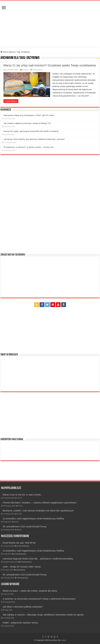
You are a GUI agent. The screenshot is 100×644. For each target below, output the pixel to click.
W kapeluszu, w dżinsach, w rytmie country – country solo (29, 147)
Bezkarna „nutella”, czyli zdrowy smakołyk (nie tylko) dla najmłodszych (38, 511)
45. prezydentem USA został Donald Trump (25, 526)
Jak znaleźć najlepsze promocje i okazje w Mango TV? (27, 123)
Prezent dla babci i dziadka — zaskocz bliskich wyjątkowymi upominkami (40, 503)
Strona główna (8, 52)
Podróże (25, 70)
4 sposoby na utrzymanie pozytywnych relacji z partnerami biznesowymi (39, 599)
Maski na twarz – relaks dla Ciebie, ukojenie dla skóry (30, 591)
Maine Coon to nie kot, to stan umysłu (22, 495)
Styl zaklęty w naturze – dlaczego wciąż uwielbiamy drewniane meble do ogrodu (43, 615)
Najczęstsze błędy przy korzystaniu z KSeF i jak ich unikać (29, 115)
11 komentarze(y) (23, 546)
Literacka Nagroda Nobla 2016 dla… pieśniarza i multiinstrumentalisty (38, 559)
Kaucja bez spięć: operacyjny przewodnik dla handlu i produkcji (31, 131)
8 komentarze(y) (26, 562)
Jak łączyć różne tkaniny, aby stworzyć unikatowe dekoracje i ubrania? (34, 139)
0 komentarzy (37, 70)
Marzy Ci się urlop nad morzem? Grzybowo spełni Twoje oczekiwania (50, 65)
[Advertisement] (50, 40)
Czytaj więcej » (11, 101)
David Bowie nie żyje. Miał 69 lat (19, 543)
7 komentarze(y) (22, 578)
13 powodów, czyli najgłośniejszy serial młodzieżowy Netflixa (33, 518)
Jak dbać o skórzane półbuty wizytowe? (23, 607)
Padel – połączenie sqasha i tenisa (20, 623)
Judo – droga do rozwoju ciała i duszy (22, 567)
